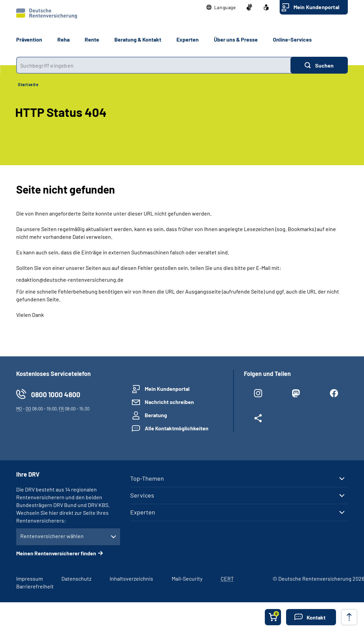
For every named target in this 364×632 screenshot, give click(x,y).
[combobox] (153, 65)
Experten (143, 512)
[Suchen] (319, 65)
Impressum (30, 578)
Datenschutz (76, 578)
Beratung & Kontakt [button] (138, 39)
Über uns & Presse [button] (236, 39)
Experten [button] (188, 39)
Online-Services (292, 39)
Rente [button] (92, 39)
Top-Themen (147, 478)
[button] (221, 7)
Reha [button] (63, 39)
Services (142, 495)
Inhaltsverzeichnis (131, 578)
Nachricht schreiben (169, 402)
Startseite (28, 84)
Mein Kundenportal (316, 7)
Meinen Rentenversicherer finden (56, 553)
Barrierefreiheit (35, 586)
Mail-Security (187, 578)
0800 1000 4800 (56, 394)
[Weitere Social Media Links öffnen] (258, 420)
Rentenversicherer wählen (52, 536)
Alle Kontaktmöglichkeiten (177, 428)
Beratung (156, 415)
